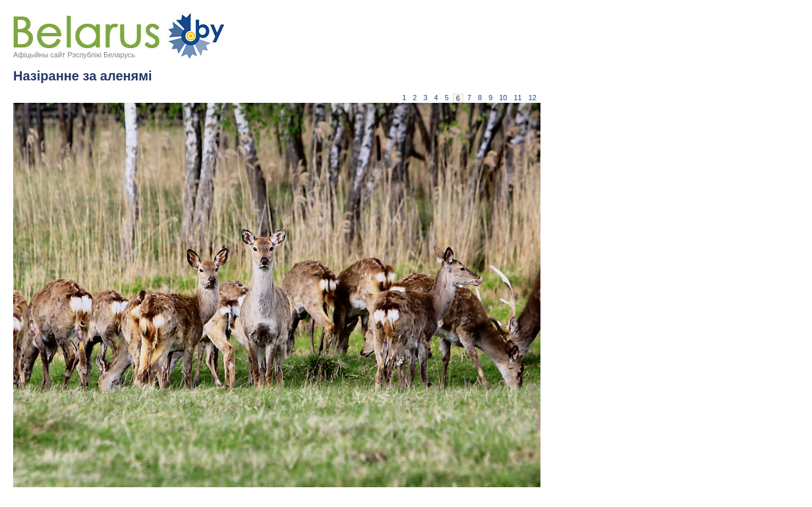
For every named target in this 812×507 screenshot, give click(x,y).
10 (503, 98)
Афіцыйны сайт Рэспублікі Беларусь (74, 55)
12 (533, 98)
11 (518, 98)
